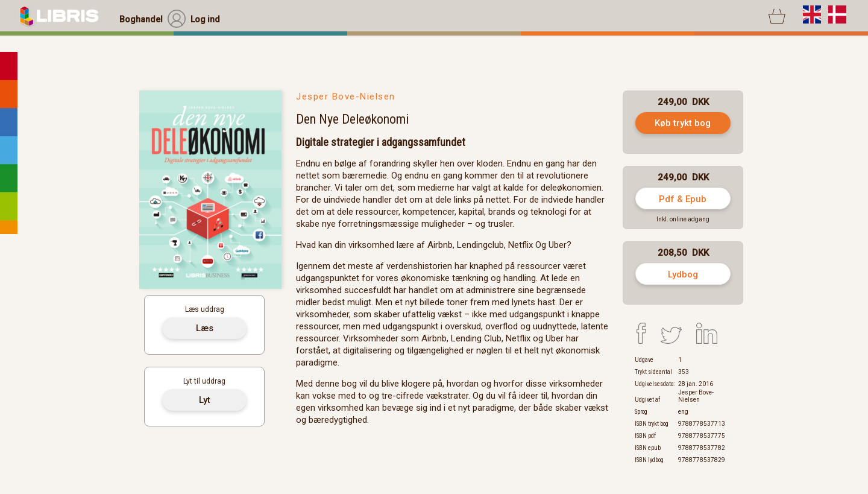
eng (683, 412)
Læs (205, 328)
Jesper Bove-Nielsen (346, 97)
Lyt (205, 400)
